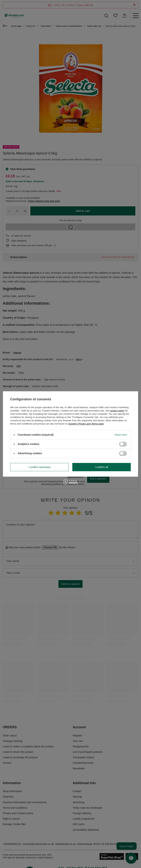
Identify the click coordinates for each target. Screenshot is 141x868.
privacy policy (117, 411)
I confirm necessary (39, 467)
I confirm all (102, 467)
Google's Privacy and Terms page (86, 424)
